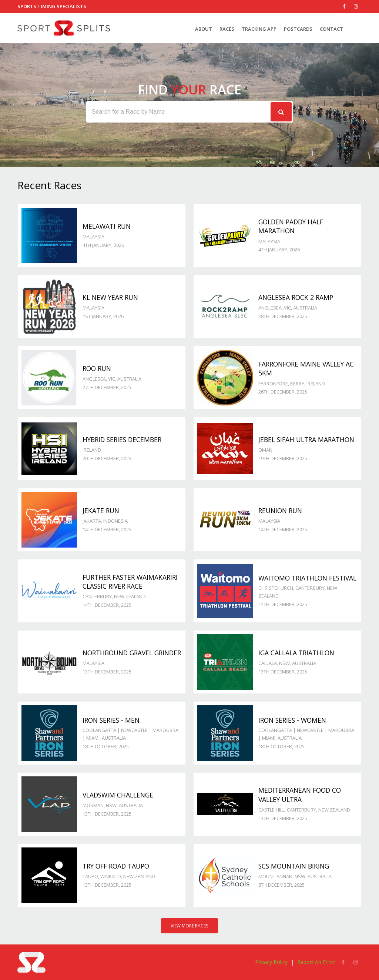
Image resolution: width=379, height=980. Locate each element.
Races (227, 29)
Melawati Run (107, 226)
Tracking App (259, 29)
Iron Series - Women (292, 720)
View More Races (189, 926)
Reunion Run (280, 511)
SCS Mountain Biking (294, 866)
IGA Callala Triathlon (296, 653)
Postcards (298, 29)
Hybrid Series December (122, 439)
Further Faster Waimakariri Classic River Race (130, 582)
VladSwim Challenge (118, 795)
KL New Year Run (110, 297)
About (204, 29)
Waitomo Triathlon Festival (307, 578)
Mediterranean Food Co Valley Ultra (300, 795)
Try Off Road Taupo (116, 866)
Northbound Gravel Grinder (132, 653)
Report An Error (316, 962)
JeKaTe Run (101, 511)
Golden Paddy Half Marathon (291, 226)
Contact (331, 29)
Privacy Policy (271, 962)
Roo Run (97, 368)
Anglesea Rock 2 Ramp (296, 297)
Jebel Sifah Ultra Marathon (306, 439)
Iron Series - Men (111, 720)
